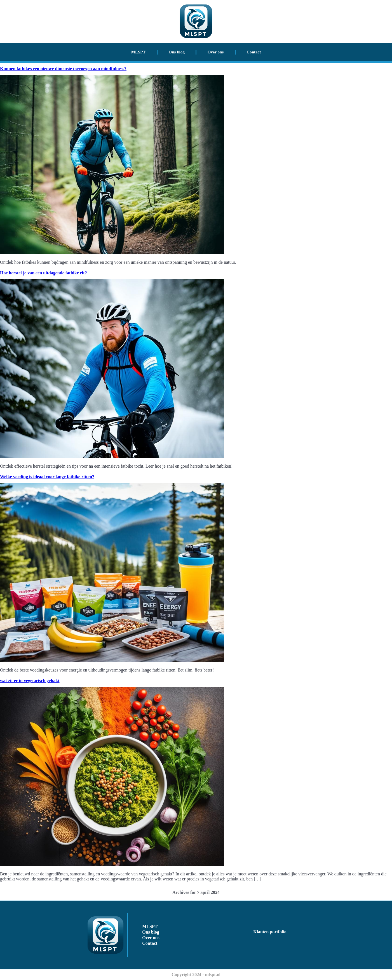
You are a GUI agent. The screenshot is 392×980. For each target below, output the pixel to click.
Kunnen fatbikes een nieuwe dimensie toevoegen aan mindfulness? (63, 69)
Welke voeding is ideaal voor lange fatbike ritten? (47, 477)
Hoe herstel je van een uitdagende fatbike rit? (44, 273)
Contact (254, 52)
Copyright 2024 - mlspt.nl (196, 975)
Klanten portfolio (270, 932)
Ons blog (177, 52)
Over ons (216, 52)
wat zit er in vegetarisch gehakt (30, 681)
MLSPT (139, 52)
